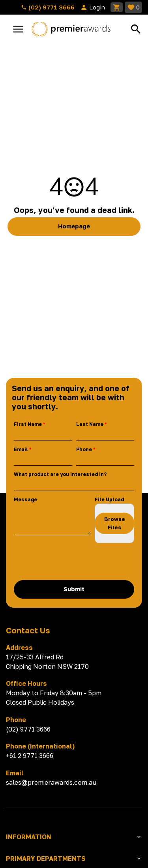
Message (25, 499)
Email (21, 449)
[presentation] (74, 562)
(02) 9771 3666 (48, 7)
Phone (84, 449)
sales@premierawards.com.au (51, 782)
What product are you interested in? (60, 474)
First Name (28, 424)
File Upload (109, 499)
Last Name (90, 424)
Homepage (74, 226)
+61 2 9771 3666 (30, 756)
